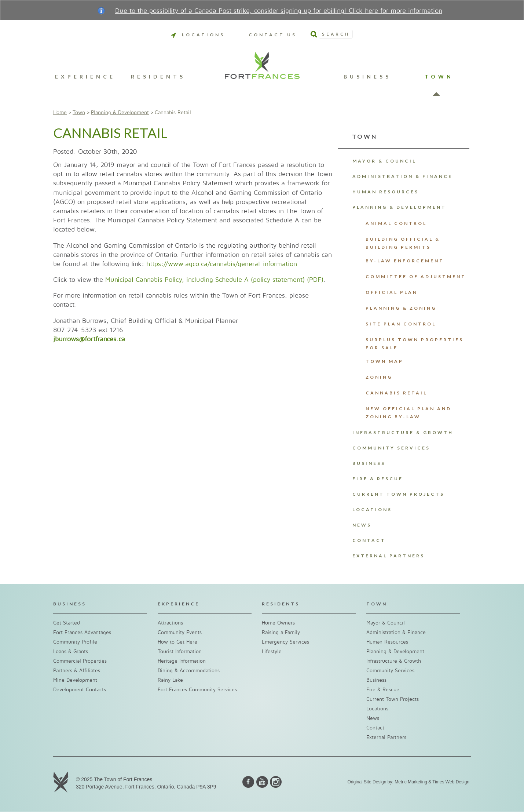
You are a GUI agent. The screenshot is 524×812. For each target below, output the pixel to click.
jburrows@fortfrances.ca (89, 339)
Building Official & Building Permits (403, 243)
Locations (198, 35)
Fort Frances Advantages (82, 632)
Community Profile (75, 642)
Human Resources (386, 192)
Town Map (384, 361)
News (362, 525)
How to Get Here (177, 642)
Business (367, 77)
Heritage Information (182, 661)
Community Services (391, 448)
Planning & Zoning (401, 308)
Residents (158, 77)
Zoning (379, 377)
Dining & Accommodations (189, 671)
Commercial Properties (80, 661)
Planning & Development (120, 112)
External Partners (389, 556)
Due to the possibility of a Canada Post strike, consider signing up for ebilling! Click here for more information (279, 11)
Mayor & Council (384, 161)
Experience (85, 77)
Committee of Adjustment (416, 276)
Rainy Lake (170, 680)
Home (60, 112)
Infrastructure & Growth (403, 432)
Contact (369, 540)
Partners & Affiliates (77, 671)
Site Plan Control (401, 324)
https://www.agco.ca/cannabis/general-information (222, 264)
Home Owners (278, 623)
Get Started (67, 623)
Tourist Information (180, 651)
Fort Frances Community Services (197, 690)
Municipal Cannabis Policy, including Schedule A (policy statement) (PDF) (214, 280)
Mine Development (75, 680)
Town (439, 77)
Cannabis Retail (396, 393)
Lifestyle (272, 651)
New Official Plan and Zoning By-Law (408, 413)
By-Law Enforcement (405, 261)
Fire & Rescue (378, 479)
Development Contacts (80, 690)
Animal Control (396, 223)
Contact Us (273, 35)
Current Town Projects (398, 494)
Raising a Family (281, 632)
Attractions (170, 623)
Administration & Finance (402, 176)
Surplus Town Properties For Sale (415, 344)
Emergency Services (285, 642)
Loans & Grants (71, 651)
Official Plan (392, 292)
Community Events (180, 632)
